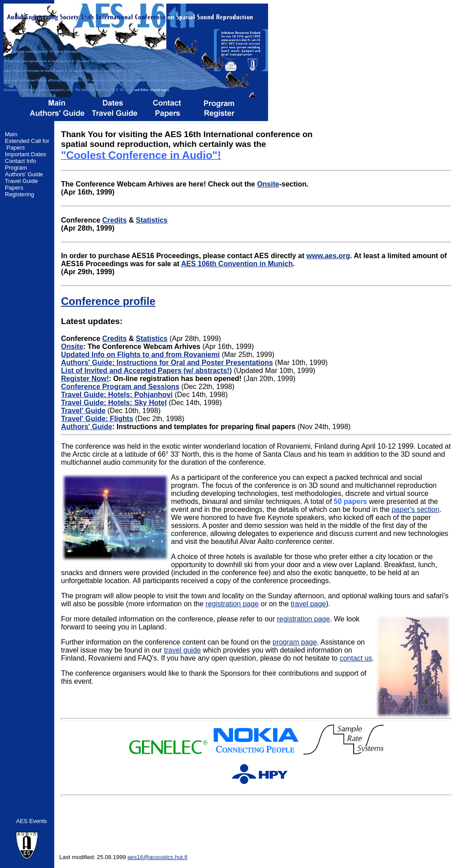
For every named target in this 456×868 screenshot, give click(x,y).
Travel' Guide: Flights (97, 419)
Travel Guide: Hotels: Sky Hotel (114, 403)
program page (295, 642)
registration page (232, 604)
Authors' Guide (87, 427)
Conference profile (108, 301)
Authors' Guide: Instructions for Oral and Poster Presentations (167, 363)
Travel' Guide (83, 411)
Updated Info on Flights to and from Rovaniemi (140, 355)
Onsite (268, 184)
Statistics (152, 220)
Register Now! (85, 379)
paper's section (415, 509)
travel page (308, 604)
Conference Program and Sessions (120, 387)
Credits (114, 220)
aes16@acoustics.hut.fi (157, 857)
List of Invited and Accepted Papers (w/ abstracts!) (147, 371)
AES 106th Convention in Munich (237, 264)
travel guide (182, 650)
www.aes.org (328, 256)
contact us (356, 658)
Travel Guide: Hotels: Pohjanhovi (117, 395)
